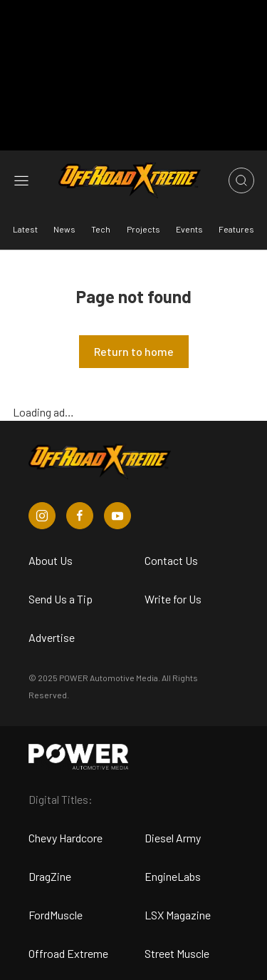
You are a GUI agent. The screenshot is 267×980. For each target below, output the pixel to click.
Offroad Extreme (68, 953)
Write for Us (173, 599)
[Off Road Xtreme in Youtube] (117, 516)
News (64, 229)
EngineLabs (173, 876)
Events (189, 229)
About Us (51, 560)
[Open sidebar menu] (21, 180)
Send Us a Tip (61, 599)
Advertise (52, 637)
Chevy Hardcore (66, 838)
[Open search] (241, 180)
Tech (101, 229)
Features (236, 229)
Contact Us (171, 560)
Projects (143, 229)
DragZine (50, 876)
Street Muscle (177, 953)
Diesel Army (173, 838)
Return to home (134, 351)
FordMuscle (56, 915)
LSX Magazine (178, 915)
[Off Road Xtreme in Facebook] (80, 516)
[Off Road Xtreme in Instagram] (42, 516)
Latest (25, 229)
